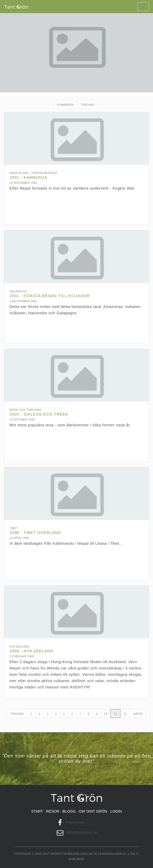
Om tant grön (93, 811)
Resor (53, 811)
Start (37, 811)
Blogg (69, 811)
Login (116, 811)
